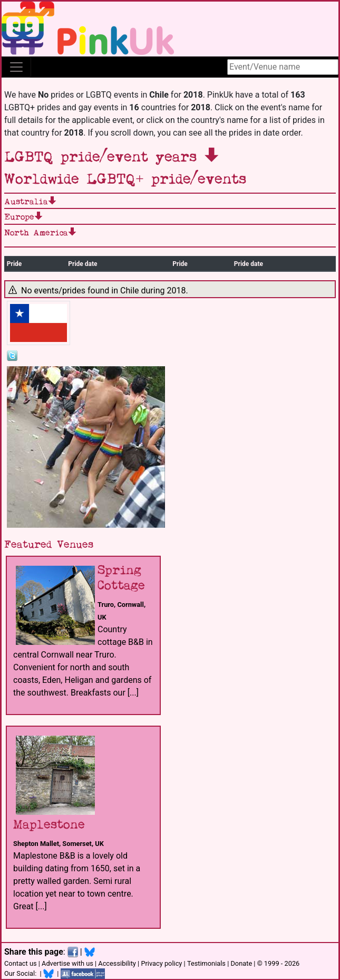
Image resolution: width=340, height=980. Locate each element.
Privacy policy (161, 963)
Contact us (21, 963)
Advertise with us (67, 963)
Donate (241, 963)
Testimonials (206, 963)
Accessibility (117, 963)
